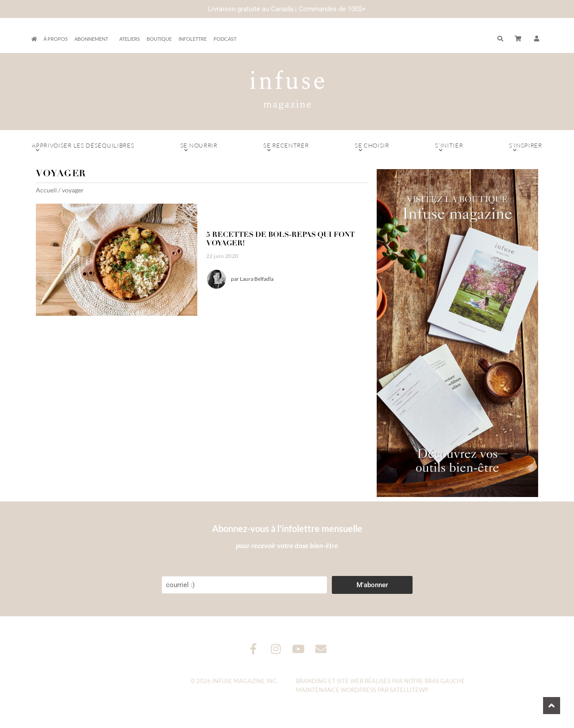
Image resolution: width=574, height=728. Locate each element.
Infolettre (193, 39)
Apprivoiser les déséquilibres (83, 148)
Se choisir (372, 148)
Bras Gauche (445, 681)
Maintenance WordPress (336, 690)
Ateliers (130, 39)
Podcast (225, 39)
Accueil (46, 190)
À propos (56, 39)
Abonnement (93, 39)
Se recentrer (286, 148)
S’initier (449, 148)
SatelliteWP (409, 690)
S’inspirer (526, 148)
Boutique (159, 39)
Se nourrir (199, 148)
